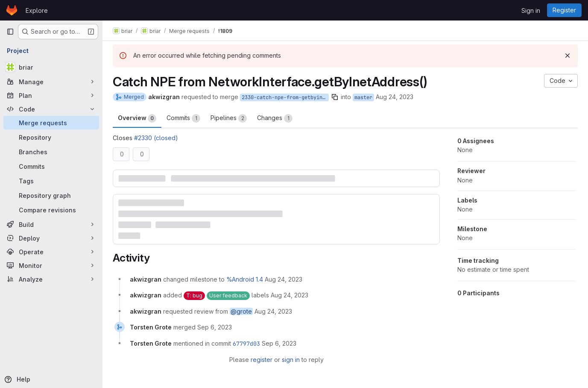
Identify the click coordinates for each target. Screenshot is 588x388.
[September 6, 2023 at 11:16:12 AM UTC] (279, 343)
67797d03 (246, 344)
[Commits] (51, 166)
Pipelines (229, 118)
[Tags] (51, 181)
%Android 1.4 (245, 279)
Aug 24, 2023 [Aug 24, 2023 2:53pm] (395, 97)
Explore (37, 10)
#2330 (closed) (156, 138)
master (363, 97)
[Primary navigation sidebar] (10, 32)
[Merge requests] (51, 123)
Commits (183, 118)
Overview (137, 118)
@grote (241, 311)
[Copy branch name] (335, 97)
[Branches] (51, 152)
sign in (291, 360)
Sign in (531, 10)
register (262, 360)
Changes (275, 118)
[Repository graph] (51, 195)
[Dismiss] (568, 56)
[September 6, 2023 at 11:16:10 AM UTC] (215, 327)
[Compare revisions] (51, 210)
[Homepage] (12, 10)
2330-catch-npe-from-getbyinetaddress (285, 97)
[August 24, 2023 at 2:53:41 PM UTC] (284, 279)
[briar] (51, 67)
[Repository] (51, 137)
